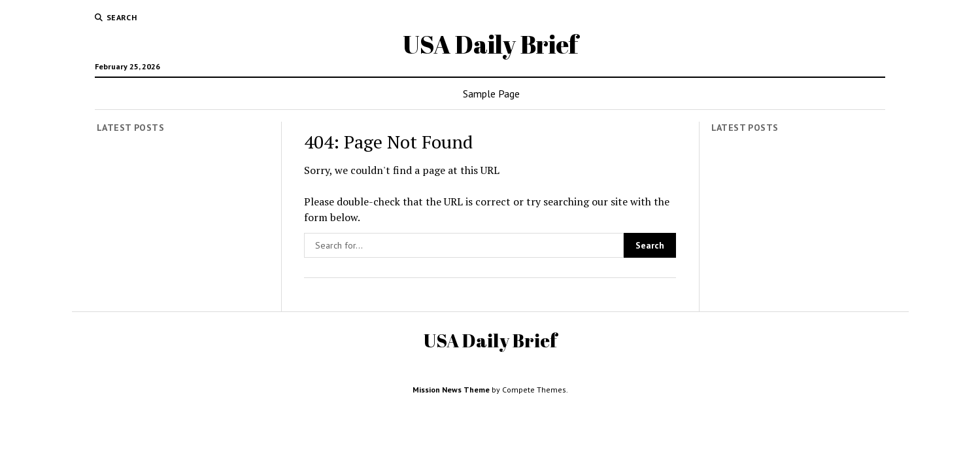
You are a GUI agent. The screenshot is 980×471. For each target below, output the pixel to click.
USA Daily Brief (490, 44)
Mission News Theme (451, 390)
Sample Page (491, 94)
